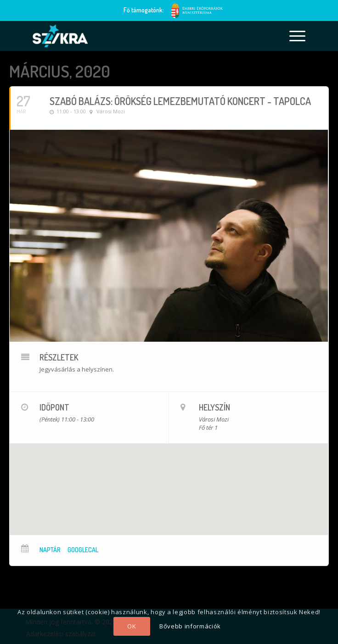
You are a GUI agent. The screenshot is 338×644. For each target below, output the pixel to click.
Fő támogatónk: (144, 10)
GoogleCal (83, 550)
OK (132, 626)
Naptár (50, 550)
